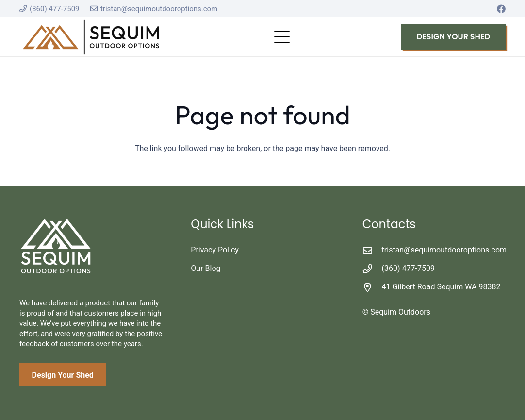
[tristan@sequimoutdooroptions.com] (372, 250)
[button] (282, 37)
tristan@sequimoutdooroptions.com (444, 250)
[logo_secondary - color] (91, 37)
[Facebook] (501, 9)
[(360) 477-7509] (372, 269)
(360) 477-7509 (408, 268)
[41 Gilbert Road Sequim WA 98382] (372, 287)
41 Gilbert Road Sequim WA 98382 (441, 287)
